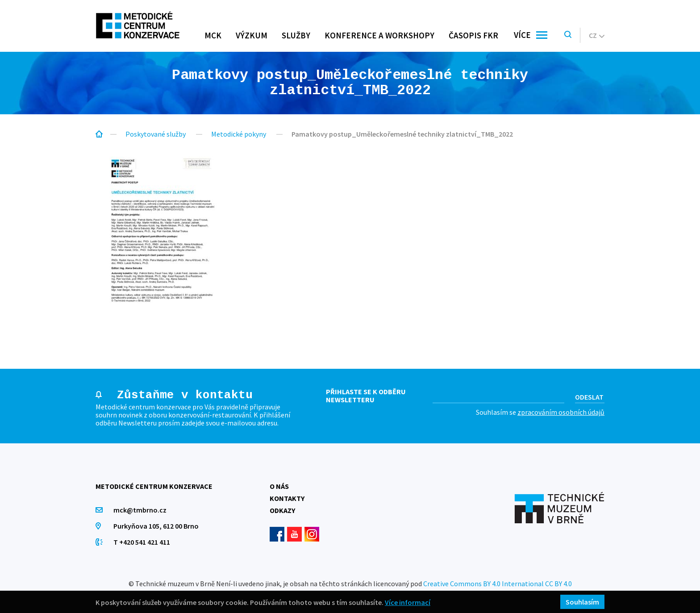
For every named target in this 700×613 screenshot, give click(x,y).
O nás (279, 486)
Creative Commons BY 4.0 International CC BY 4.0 (498, 584)
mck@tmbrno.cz (140, 510)
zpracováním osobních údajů (561, 412)
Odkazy (282, 510)
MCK (213, 35)
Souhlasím (582, 602)
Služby (296, 35)
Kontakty (287, 498)
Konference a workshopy (379, 35)
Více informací (408, 602)
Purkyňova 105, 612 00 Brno (156, 526)
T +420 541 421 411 (142, 542)
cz (597, 35)
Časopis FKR (473, 35)
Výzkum (252, 35)
